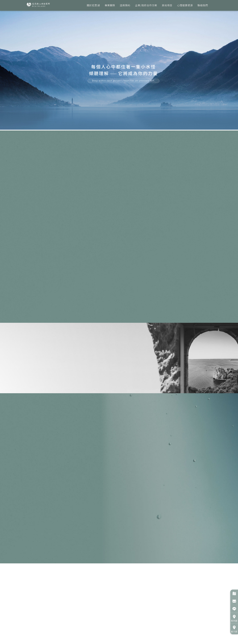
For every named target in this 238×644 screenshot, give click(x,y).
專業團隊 (110, 5)
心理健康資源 (185, 5)
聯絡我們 (203, 5)
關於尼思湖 (93, 5)
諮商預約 (125, 5)
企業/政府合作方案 (146, 5)
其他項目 (167, 5)
